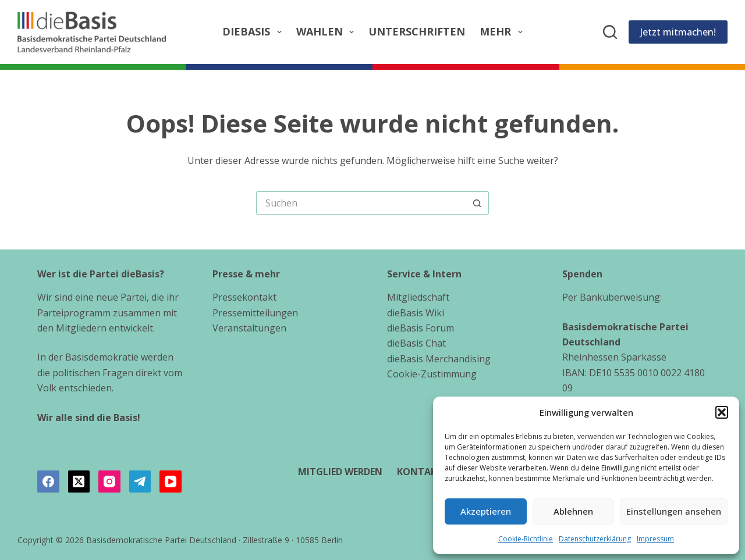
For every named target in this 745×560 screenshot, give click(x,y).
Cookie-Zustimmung (432, 374)
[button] (722, 412)
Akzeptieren (486, 511)
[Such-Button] (477, 203)
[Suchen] (610, 32)
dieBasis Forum (421, 328)
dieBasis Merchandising (439, 359)
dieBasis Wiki (416, 313)
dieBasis (254, 32)
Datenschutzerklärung (595, 539)
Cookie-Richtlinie (526, 539)
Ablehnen (573, 511)
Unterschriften (417, 31)
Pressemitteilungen (255, 313)
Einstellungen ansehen (674, 511)
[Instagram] (109, 481)
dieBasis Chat (416, 343)
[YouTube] (171, 481)
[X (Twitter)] (79, 481)
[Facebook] (48, 481)
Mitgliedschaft (418, 297)
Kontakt (420, 472)
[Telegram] (140, 481)
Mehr (503, 32)
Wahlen (328, 32)
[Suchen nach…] (361, 203)
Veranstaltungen (249, 328)
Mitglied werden (340, 472)
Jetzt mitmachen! (678, 32)
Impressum (655, 539)
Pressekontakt (244, 297)
